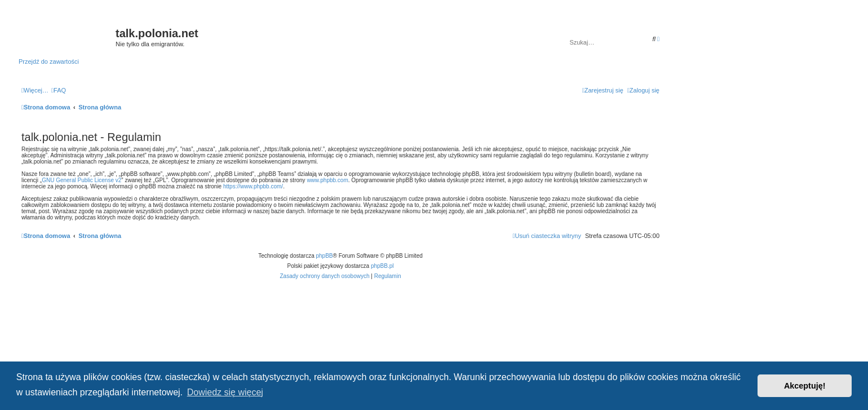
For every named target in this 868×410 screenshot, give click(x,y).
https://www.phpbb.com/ (253, 186)
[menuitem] (59, 90)
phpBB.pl (382, 266)
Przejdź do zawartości (49, 61)
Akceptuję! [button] (805, 386)
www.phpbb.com (327, 180)
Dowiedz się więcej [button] (225, 392)
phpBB (325, 256)
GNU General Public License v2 (81, 180)
